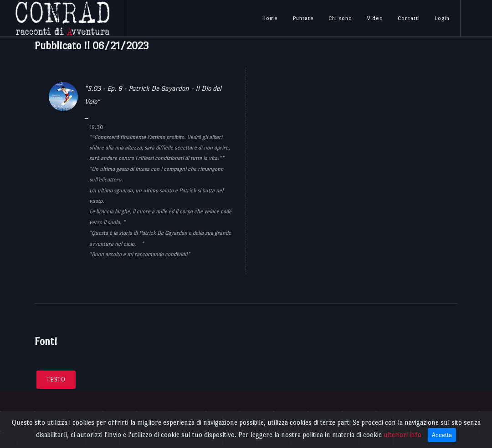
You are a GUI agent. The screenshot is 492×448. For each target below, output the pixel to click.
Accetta (442, 435)
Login (442, 18)
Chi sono (340, 18)
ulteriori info (402, 435)
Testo (56, 379)
